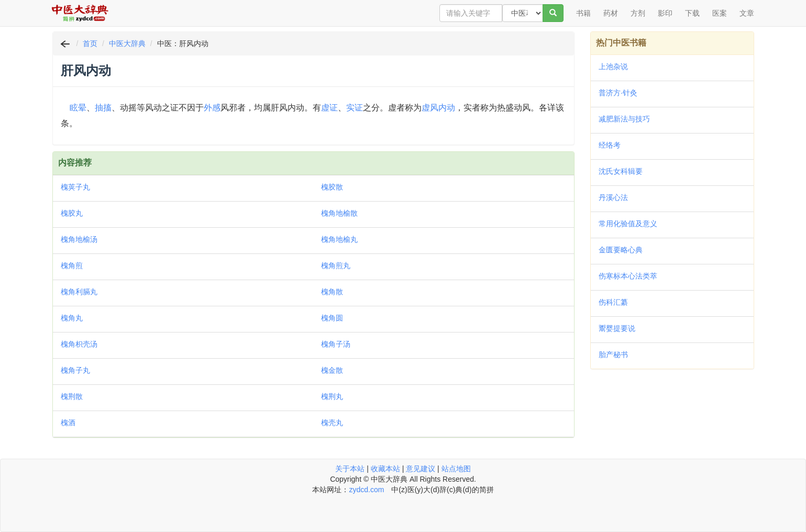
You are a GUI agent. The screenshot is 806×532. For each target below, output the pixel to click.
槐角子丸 (75, 370)
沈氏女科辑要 (621, 171)
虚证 (329, 108)
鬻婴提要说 (617, 328)
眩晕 (78, 108)
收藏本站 (385, 469)
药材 (611, 13)
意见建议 (421, 469)
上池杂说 (613, 66)
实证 (355, 108)
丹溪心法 (613, 197)
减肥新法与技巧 (624, 119)
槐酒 (68, 423)
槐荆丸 (332, 396)
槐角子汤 (336, 344)
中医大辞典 (127, 43)
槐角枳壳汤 (79, 344)
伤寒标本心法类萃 (628, 276)
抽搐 (103, 108)
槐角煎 (72, 265)
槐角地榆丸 (339, 239)
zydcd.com (366, 490)
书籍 (583, 13)
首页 (90, 43)
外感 (212, 108)
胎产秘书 (613, 354)
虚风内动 (438, 108)
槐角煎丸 (336, 265)
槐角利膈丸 (79, 292)
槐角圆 (332, 318)
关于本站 (350, 469)
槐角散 (332, 292)
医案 (720, 13)
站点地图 (456, 469)
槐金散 (332, 370)
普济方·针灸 (618, 93)
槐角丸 (72, 318)
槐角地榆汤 (79, 239)
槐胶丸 (72, 213)
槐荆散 (72, 396)
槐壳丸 (332, 423)
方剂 (638, 13)
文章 (747, 13)
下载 (692, 13)
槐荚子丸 (75, 187)
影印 (665, 13)
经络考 (610, 145)
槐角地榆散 (339, 213)
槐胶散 (332, 187)
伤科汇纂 (613, 302)
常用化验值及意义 (628, 224)
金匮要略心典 (621, 250)
